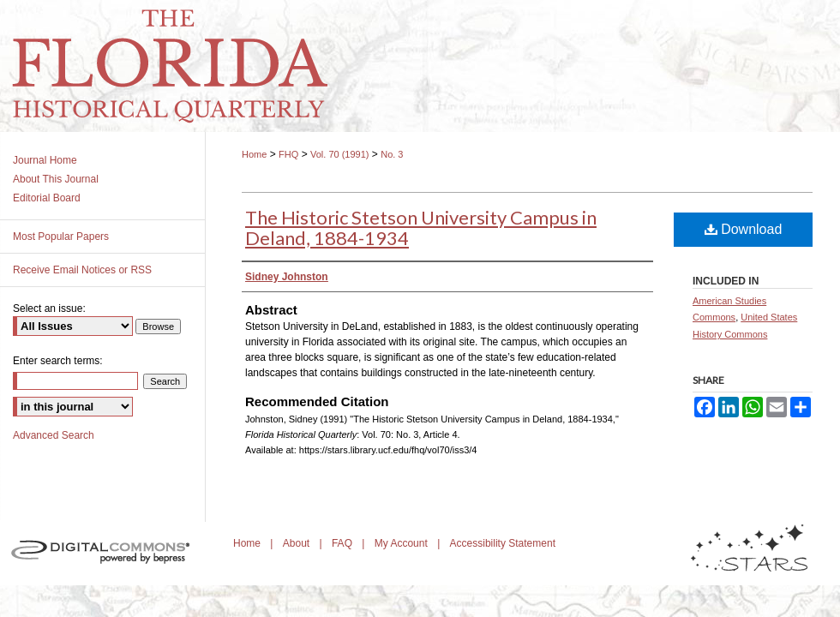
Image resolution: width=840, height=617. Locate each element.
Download (744, 229)
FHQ (288, 154)
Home (254, 154)
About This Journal (56, 179)
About (298, 543)
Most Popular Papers (61, 237)
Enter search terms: (58, 361)
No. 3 (392, 154)
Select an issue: (49, 308)
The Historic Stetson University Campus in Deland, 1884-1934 (421, 228)
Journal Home (45, 160)
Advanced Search (54, 435)
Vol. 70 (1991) (340, 154)
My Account (402, 543)
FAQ (343, 543)
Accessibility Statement (503, 543)
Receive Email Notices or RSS (82, 270)
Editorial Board (47, 198)
